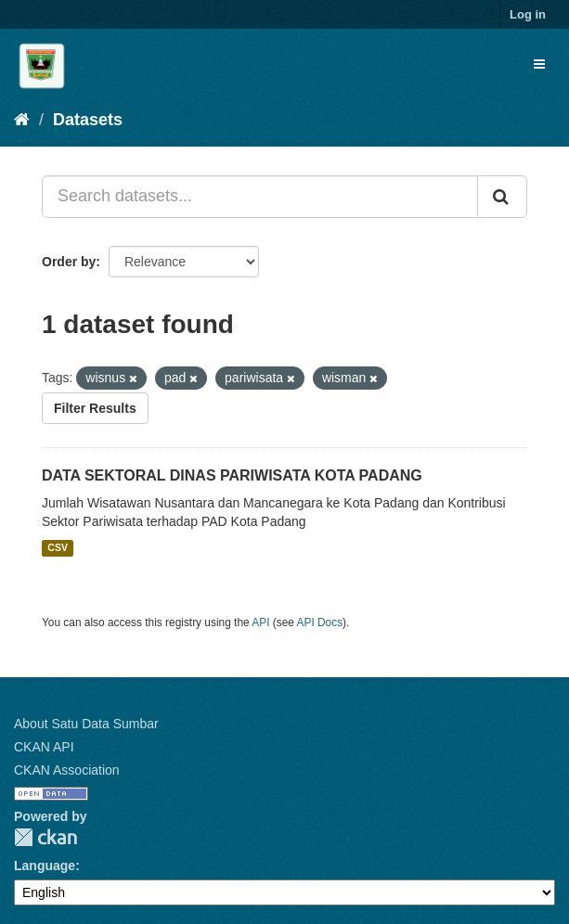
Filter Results (95, 408)
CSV (58, 548)
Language (45, 866)
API (260, 622)
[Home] (22, 120)
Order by (69, 262)
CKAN (45, 837)
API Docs (320, 622)
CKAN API (44, 747)
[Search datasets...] (260, 197)
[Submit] (502, 197)
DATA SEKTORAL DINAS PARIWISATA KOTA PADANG (232, 475)
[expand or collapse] (539, 64)
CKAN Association (67, 770)
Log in (528, 14)
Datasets (88, 120)
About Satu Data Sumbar (86, 724)
